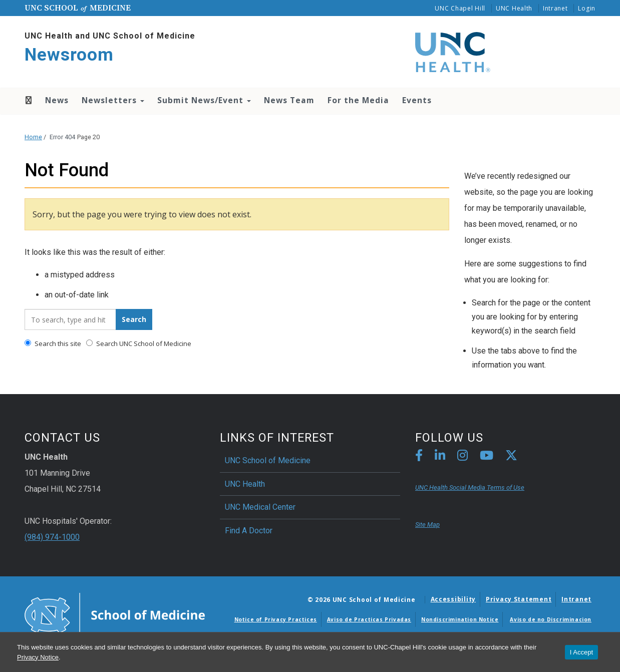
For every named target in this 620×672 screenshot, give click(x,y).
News (57, 100)
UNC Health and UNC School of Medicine (110, 36)
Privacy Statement (519, 599)
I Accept (581, 652)
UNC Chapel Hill (460, 8)
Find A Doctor (249, 531)
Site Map (427, 525)
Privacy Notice (38, 657)
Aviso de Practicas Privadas (369, 619)
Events (417, 100)
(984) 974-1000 (52, 537)
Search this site (53, 344)
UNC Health (514, 8)
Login (587, 8)
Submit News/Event (204, 100)
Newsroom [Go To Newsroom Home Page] (69, 55)
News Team (289, 100)
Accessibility (453, 599)
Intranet (555, 8)
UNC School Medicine (78, 8)
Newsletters (113, 100)
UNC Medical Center (260, 507)
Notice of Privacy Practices (276, 619)
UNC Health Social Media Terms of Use (470, 487)
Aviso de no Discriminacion (551, 619)
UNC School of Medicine (268, 460)
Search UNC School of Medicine (139, 344)
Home (28, 100)
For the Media (358, 100)
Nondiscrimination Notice (460, 619)
